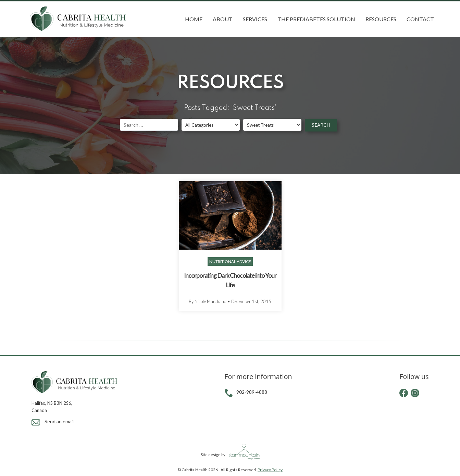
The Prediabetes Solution (316, 19)
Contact (420, 19)
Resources (381, 19)
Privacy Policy (270, 470)
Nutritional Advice (230, 261)
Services (255, 19)
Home (194, 19)
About (223, 19)
